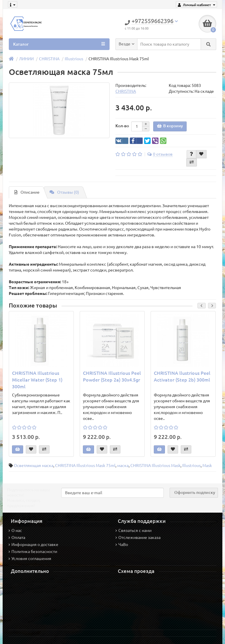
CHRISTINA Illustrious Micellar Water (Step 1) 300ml (37, 380)
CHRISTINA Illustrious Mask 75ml (85, 466)
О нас (15, 530)
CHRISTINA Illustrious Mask (155, 466)
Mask (207, 466)
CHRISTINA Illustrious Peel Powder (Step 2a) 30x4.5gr (112, 376)
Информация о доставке (33, 545)
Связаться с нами (133, 530)
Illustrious (74, 59)
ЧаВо (122, 545)
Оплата (17, 537)
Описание (27, 192)
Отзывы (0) (64, 192)
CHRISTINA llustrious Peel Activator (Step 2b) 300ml (182, 376)
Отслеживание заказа (138, 537)
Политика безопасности (33, 552)
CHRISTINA (49, 59)
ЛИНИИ (26, 59)
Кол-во (122, 126)
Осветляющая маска (34, 466)
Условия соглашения (30, 559)
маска (123, 466)
